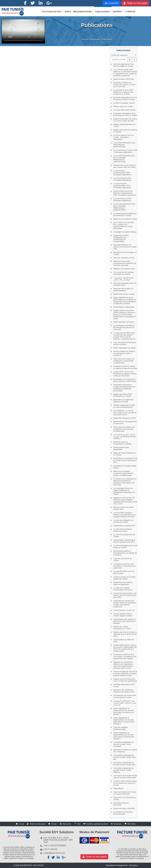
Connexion (118, 824)
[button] (52, 12)
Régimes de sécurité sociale (124, 269)
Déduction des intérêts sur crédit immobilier (123, 290)
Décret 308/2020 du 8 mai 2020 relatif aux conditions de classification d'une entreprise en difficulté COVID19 (125, 301)
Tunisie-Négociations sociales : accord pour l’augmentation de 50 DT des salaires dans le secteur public (125, 648)
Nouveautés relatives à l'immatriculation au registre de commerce (125, 553)
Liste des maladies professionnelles (121, 728)
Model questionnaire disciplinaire (121, 448)
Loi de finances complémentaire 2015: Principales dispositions (122, 173)
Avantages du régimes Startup (125, 232)
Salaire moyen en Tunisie (123, 106)
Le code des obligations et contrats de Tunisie (123, 521)
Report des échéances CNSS (125, 418)
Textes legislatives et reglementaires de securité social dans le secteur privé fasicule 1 (124, 711)
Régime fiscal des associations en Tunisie (125, 131)
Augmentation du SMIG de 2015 (124, 641)
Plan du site (67, 824)
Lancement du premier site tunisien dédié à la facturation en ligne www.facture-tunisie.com (125, 604)
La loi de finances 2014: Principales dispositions (122, 200)
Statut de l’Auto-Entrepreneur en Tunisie (125, 454)
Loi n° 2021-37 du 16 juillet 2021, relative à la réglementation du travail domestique (124, 225)
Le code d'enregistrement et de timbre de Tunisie (125, 547)
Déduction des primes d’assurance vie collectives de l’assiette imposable (125, 263)
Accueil (85, 40)
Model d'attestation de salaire (125, 348)
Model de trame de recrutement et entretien (123, 443)
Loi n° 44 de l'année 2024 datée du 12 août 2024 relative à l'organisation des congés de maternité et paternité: (125, 73)
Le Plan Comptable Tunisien (124, 103)
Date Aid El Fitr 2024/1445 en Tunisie (125, 798)
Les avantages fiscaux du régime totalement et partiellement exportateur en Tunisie (124, 491)
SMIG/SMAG (118, 789)
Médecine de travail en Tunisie (125, 219)
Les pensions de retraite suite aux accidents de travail (125, 696)
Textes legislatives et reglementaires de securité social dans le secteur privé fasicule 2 (124, 721)
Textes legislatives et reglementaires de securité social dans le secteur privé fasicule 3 (124, 736)
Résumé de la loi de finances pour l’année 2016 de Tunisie (124, 166)
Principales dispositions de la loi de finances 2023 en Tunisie (125, 114)
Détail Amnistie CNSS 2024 (124, 79)
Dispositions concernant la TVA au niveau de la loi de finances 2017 (125, 460)
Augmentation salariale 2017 (124, 526)
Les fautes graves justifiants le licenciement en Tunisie (125, 214)
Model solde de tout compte (124, 294)
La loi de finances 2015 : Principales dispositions (123, 179)
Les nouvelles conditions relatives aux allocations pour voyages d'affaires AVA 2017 (125, 515)
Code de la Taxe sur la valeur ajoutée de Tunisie (125, 578)
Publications (95, 40)
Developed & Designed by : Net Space (122, 865)
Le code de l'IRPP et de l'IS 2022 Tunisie (124, 572)
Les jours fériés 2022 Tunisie (124, 110)
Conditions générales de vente (97, 824)
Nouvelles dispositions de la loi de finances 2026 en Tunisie (125, 98)
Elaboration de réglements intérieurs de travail (123, 401)
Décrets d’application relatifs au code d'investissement (124, 406)
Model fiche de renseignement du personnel (125, 423)
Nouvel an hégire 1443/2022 (124, 808)
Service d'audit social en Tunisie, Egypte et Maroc (123, 615)
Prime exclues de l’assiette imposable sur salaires (124, 273)
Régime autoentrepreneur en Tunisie (124, 125)
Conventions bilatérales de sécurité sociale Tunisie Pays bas (124, 757)
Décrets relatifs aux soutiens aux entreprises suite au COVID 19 (124, 353)
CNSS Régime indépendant (124, 307)
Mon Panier (131, 824)
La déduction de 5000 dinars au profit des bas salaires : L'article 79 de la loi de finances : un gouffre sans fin (124, 336)
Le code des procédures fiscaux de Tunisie (123, 530)
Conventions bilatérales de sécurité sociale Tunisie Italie (124, 764)
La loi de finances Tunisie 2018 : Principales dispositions (125, 151)
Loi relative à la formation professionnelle (123, 813)
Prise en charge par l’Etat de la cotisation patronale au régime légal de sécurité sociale (125, 673)
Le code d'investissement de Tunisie (124, 536)
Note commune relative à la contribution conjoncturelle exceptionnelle (124, 361)
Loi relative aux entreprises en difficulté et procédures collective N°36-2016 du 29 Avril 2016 (125, 482)
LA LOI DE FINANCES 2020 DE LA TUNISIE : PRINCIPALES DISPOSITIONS (124, 207)
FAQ (79, 824)
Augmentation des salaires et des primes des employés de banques (125, 621)
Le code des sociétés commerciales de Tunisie (123, 589)
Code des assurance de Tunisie (122, 559)
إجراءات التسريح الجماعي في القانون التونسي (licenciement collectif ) (125, 436)
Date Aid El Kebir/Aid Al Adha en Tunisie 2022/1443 (125, 793)
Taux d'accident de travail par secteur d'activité (125, 343)
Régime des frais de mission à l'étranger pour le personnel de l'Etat (125, 634)
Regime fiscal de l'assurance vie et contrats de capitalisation (125, 680)
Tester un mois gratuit (38, 824)
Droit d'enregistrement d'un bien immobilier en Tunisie (124, 65)
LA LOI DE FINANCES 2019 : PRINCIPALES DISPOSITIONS (125, 145)
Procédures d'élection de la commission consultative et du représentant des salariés (125, 657)
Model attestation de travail (124, 322)
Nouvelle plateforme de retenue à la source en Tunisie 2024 (125, 247)
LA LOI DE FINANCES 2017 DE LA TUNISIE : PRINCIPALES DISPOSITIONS (124, 159)
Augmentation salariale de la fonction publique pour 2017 (124, 541)
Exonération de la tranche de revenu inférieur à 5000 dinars (125, 380)
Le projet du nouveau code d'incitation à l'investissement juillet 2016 (124, 566)
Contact (54, 824)
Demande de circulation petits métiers (125, 467)
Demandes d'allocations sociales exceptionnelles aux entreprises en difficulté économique (124, 388)
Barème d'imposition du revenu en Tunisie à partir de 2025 (125, 120)
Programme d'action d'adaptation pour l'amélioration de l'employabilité (121, 238)
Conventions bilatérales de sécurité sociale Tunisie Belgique (124, 770)
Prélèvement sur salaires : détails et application (123, 583)
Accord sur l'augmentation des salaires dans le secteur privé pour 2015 (125, 595)
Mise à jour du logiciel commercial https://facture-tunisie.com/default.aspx (124, 473)
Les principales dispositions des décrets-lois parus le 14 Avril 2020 (124, 327)
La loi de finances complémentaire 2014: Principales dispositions (122, 186)
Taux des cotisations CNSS (124, 258)
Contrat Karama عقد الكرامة (124, 610)
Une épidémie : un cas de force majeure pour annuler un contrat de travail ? (125, 413)
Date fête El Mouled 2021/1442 (121, 804)
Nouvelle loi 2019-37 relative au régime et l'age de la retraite (125, 367)
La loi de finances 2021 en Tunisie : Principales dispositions (123, 137)
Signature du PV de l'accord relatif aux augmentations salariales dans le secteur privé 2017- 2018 (125, 501)
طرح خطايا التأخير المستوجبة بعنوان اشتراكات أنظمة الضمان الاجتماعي (125, 703)
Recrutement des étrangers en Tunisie (125, 253)
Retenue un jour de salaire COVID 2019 (124, 508)
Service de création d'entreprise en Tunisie (122, 628)
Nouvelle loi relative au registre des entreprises (125, 751)
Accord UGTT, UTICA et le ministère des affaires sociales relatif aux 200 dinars (125, 374)
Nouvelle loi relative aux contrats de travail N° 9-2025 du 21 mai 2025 (124, 85)
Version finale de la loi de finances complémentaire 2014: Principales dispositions (125, 193)
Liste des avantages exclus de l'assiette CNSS (125, 284)
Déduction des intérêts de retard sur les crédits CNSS (124, 691)
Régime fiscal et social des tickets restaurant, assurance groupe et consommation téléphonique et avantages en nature (125, 314)
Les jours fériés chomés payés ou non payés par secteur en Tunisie (125, 783)
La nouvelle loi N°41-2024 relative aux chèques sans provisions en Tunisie (123, 92)
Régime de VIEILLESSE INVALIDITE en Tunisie (123, 395)
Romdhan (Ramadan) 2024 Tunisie (124, 685)
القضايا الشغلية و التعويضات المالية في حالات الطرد (123, 279)
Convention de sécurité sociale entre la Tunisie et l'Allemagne (125, 777)
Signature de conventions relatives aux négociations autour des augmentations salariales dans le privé (123, 665)
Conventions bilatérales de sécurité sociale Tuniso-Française (124, 744)
